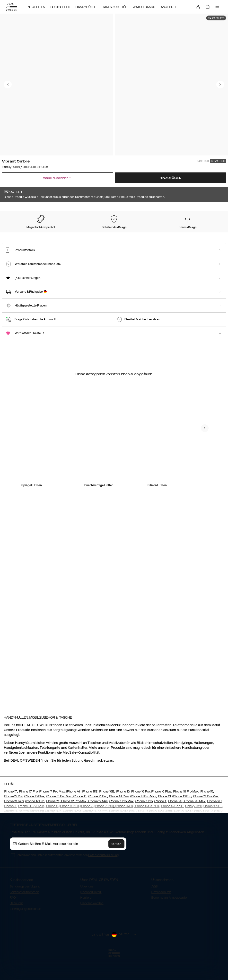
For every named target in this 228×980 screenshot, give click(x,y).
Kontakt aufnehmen (24, 915)
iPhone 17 (11, 815)
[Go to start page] (11, 7)
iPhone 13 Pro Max (206, 819)
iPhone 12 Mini (97, 824)
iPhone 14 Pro (98, 819)
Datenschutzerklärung (103, 878)
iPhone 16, (123, 815)
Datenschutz (161, 915)
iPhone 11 (160, 824)
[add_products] (74, 502)
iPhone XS (175, 824)
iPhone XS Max (194, 824)
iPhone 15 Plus (34, 819)
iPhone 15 (206, 815)
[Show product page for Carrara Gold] (48, 238)
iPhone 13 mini (14, 824)
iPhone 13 (164, 819)
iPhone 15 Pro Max (59, 819)
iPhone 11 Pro (144, 824)
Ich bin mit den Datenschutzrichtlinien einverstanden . (68, 878)
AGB (155, 910)
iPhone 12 (53, 824)
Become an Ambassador (170, 921)
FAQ (13, 921)
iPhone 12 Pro (35, 824)
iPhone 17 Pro (28, 815)
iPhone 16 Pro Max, (186, 815)
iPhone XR (214, 824)
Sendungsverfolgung (25, 910)
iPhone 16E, (107, 815)
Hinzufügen (171, 178)
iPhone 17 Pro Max (52, 815)
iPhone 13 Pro (182, 819)
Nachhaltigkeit (91, 915)
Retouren (16, 926)
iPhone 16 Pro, (141, 815)
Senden (116, 867)
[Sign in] (198, 7)
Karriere (86, 921)
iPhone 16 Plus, (162, 815)
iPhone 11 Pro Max (121, 824)
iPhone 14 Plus (119, 819)
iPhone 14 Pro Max (143, 819)
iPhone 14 (80, 819)
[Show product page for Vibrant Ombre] (17, 237)
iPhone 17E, (90, 815)
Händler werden (92, 926)
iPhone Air (74, 815)
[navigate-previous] (205, 664)
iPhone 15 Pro (13, 819)
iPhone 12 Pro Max (73, 824)
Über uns (87, 910)
